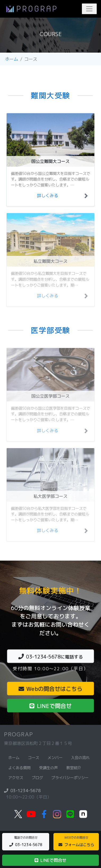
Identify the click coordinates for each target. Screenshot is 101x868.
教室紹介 (74, 768)
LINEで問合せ (50, 706)
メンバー (55, 758)
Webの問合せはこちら (50, 689)
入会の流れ (80, 758)
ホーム (12, 59)
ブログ (37, 778)
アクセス (16, 778)
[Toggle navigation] (89, 9)
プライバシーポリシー (70, 778)
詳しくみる (48, 196)
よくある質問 (19, 768)
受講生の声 (48, 768)
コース (33, 758)
